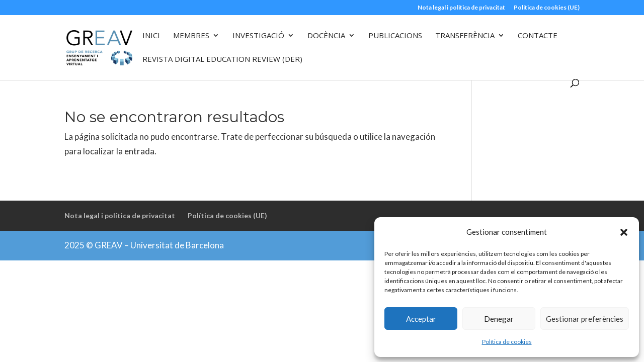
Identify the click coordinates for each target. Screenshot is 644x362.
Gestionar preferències (585, 319)
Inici (151, 36)
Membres (191, 36)
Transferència (465, 36)
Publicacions (395, 36)
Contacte (538, 36)
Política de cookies (507, 342)
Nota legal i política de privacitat (461, 8)
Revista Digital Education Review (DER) (222, 60)
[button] (624, 232)
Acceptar (421, 319)
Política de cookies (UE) (547, 8)
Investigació (258, 36)
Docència (326, 36)
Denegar (499, 319)
